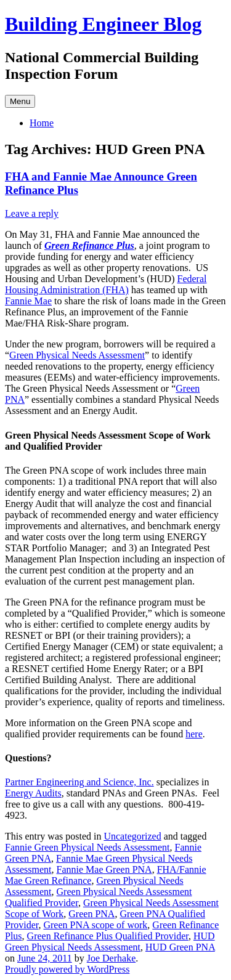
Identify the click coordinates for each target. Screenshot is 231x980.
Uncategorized (132, 836)
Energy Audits (33, 793)
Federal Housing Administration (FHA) (106, 284)
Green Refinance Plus (89, 245)
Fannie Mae (28, 301)
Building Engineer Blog (103, 24)
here (194, 734)
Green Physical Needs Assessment (77, 355)
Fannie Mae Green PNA (104, 869)
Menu (20, 101)
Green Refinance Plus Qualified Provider (108, 936)
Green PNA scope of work (95, 925)
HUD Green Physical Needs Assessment (110, 942)
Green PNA (91, 914)
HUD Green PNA (180, 947)
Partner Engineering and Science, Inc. (79, 782)
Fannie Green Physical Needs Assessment (87, 847)
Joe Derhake (111, 958)
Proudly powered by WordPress (67, 969)
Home (42, 123)
